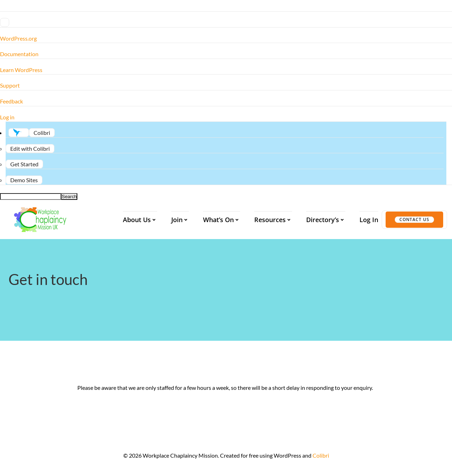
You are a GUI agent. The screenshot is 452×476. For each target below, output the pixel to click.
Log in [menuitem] (7, 117)
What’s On (222, 220)
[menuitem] (226, 23)
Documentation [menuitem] (19, 54)
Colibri (321, 455)
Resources (273, 220)
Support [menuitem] (10, 85)
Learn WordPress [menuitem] (21, 70)
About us (140, 220)
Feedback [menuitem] (11, 101)
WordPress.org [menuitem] (18, 38)
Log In (369, 220)
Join (180, 220)
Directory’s (326, 220)
